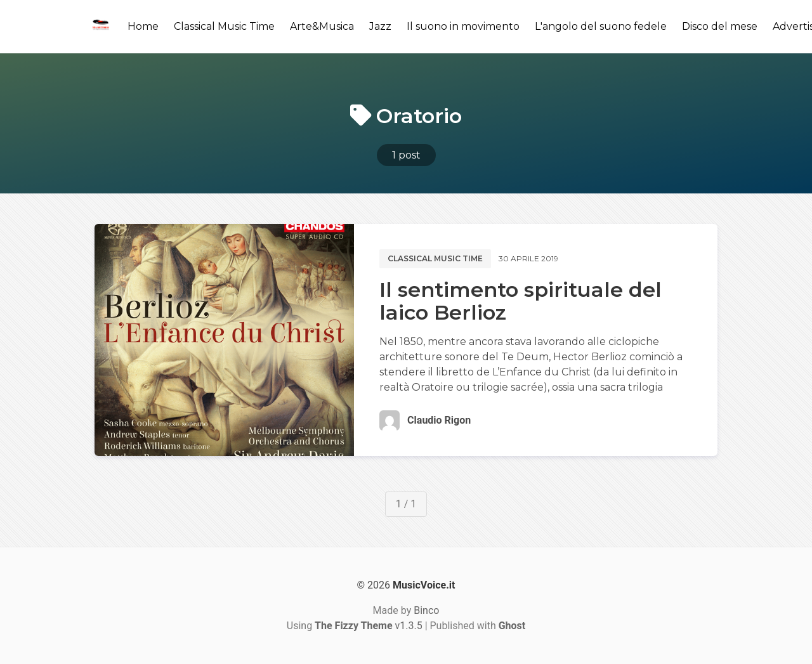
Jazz (380, 26)
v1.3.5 (369, 626)
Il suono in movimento (463, 26)
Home (143, 26)
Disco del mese (720, 26)
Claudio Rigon (439, 420)
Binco (426, 610)
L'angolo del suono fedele (601, 26)
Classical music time (435, 258)
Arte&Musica (322, 26)
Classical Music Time (224, 26)
